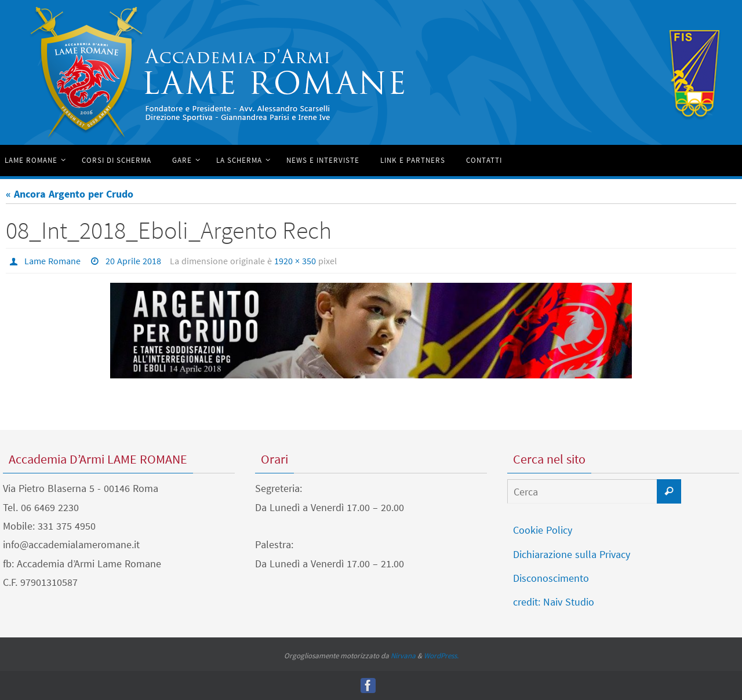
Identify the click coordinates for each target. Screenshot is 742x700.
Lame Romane (52, 261)
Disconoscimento (551, 578)
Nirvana (403, 656)
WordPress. (441, 656)
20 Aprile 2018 (133, 261)
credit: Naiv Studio (554, 602)
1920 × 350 (295, 261)
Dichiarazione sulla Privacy (572, 554)
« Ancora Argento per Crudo (70, 194)
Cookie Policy (543, 530)
